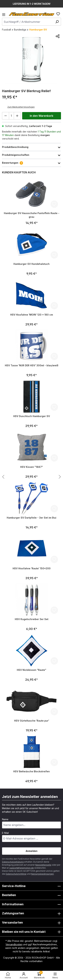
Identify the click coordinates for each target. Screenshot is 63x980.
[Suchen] (57, 22)
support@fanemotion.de (22, 868)
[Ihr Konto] (24, 975)
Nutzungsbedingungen (42, 874)
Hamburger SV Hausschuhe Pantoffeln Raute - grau (32, 215)
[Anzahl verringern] (6, 116)
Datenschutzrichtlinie (16, 874)
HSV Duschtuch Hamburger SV (32, 416)
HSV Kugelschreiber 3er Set (32, 619)
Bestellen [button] (32, 895)
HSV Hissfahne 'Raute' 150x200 (32, 568)
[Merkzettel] (58, 14)
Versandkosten (14, 944)
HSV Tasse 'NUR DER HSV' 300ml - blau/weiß (32, 365)
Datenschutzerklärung (13, 862)
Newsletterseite (43, 865)
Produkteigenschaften (32, 155)
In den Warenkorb (41, 116)
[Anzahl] (12, 116)
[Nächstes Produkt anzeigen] (3, 477)
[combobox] (32, 22)
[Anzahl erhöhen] (17, 116)
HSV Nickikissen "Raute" (32, 670)
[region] (32, 59)
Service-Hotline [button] (32, 886)
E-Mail (5, 833)
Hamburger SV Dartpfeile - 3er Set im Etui (32, 518)
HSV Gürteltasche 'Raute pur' (32, 721)
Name (5, 819)
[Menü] (5, 16)
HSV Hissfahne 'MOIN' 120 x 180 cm (32, 315)
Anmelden (32, 851)
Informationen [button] (32, 904)
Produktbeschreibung (32, 147)
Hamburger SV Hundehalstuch (32, 264)
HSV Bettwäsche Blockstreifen (32, 771)
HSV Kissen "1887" (32, 467)
